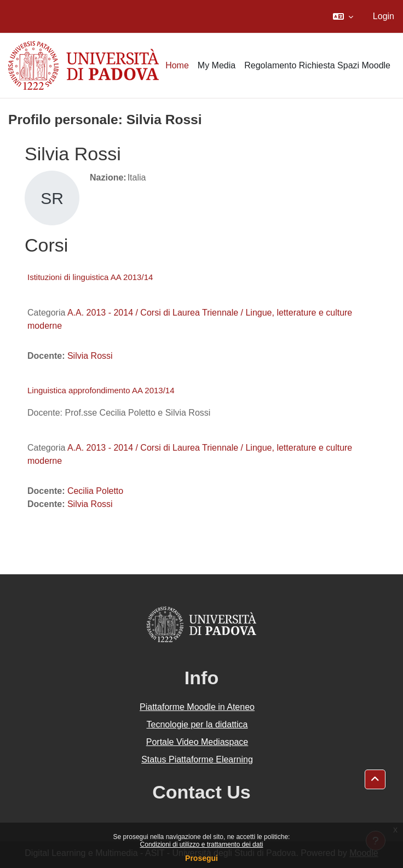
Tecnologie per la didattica (197, 724)
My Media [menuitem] (217, 65)
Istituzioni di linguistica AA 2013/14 (90, 277)
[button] (343, 16)
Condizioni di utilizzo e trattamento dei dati (202, 844)
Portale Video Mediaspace (197, 742)
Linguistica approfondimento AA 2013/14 (101, 390)
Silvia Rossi (90, 356)
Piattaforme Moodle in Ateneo (197, 707)
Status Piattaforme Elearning (197, 759)
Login (384, 16)
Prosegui (201, 858)
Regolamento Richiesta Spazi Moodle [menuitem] (317, 65)
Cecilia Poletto (95, 491)
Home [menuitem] (177, 65)
